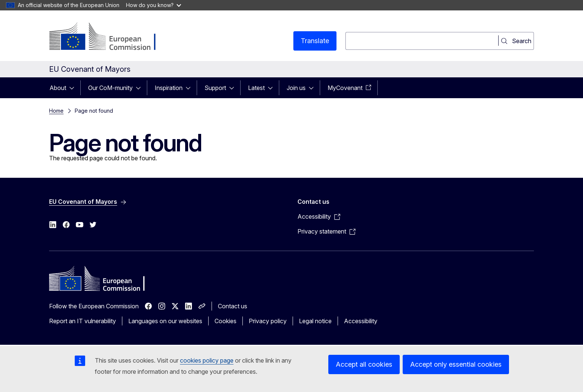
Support (215, 88)
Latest (256, 88)
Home (56, 111)
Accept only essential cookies (456, 364)
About (58, 88)
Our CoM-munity (110, 88)
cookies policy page (207, 360)
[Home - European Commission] (109, 37)
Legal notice (315, 321)
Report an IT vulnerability (83, 321)
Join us (296, 88)
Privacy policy (268, 321)
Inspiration (169, 88)
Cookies (226, 321)
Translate (315, 41)
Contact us (233, 306)
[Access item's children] (74, 88)
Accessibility (361, 321)
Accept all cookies (364, 364)
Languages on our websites (165, 321)
